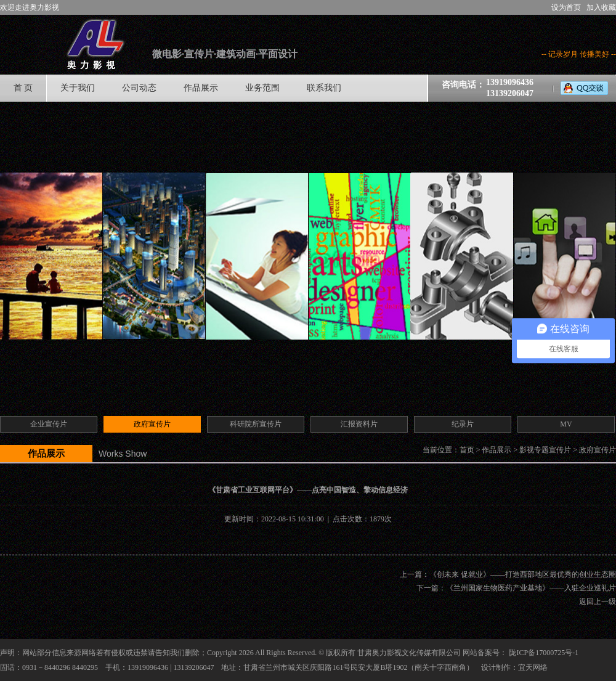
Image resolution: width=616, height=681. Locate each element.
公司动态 (139, 88)
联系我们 (324, 88)
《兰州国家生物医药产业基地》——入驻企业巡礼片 (531, 588)
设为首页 (566, 7)
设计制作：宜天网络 (514, 667)
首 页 (23, 88)
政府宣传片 (598, 450)
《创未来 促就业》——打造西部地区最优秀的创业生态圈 (523, 574)
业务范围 (262, 88)
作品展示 (201, 88)
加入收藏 (601, 7)
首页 (467, 450)
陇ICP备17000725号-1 (544, 653)
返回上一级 (598, 601)
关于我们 (78, 88)
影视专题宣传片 (545, 450)
